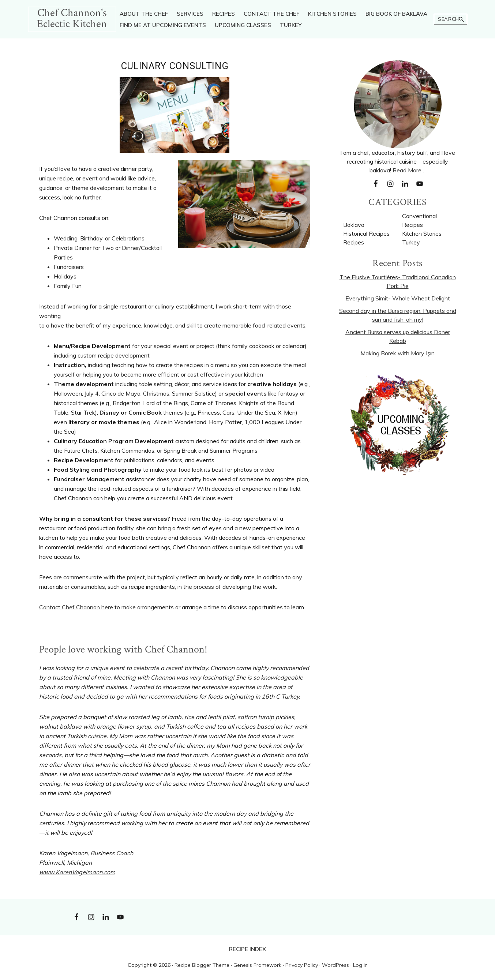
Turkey (411, 242)
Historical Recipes (366, 233)
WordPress (335, 965)
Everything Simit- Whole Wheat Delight (398, 298)
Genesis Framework (257, 965)
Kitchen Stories (422, 233)
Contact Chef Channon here (76, 607)
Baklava (354, 225)
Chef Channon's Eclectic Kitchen (72, 18)
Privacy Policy (302, 965)
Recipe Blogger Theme (202, 965)
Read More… (409, 170)
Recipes (354, 242)
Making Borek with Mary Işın (397, 353)
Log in (360, 965)
